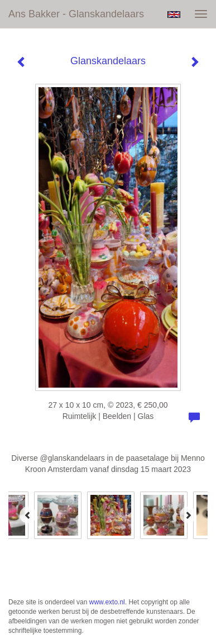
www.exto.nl (107, 602)
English (174, 15)
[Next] (188, 515)
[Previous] (28, 515)
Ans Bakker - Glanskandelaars (76, 14)
